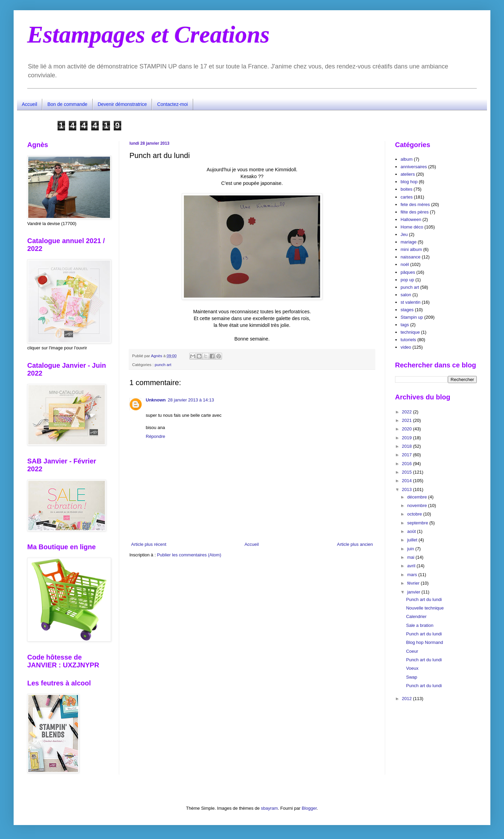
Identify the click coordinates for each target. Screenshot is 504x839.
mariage (408, 242)
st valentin (411, 302)
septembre (418, 523)
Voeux (412, 668)
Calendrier (416, 616)
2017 (407, 455)
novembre (418, 505)
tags (405, 325)
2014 (407, 481)
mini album (411, 249)
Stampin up (412, 317)
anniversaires (414, 167)
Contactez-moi (172, 104)
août (412, 531)
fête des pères (414, 212)
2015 (407, 472)
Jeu (404, 234)
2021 (407, 420)
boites (406, 189)
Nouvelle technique (425, 608)
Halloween (411, 219)
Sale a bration (420, 625)
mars (413, 575)
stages (407, 310)
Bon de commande (67, 104)
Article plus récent (149, 544)
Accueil (29, 104)
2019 (407, 438)
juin (411, 549)
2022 (407, 412)
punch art (163, 365)
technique (410, 332)
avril (412, 566)
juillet (413, 540)
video (406, 347)
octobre (415, 514)
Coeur (412, 651)
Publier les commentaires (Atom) (189, 555)
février (414, 583)
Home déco (412, 227)
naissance (411, 257)
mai (412, 557)
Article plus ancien (355, 544)
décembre (418, 497)
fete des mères (415, 204)
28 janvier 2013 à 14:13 (191, 400)
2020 (407, 429)
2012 (407, 699)
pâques (408, 272)
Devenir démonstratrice (122, 104)
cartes (406, 197)
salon (406, 295)
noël (405, 264)
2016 (407, 464)
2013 (407, 489)
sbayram (269, 808)
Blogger (309, 808)
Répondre (155, 436)
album (406, 159)
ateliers (408, 174)
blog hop (409, 182)
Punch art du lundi (424, 599)
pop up (407, 280)
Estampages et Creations (148, 35)
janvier (414, 592)
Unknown (156, 400)
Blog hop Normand (424, 642)
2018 (407, 446)
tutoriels (408, 340)
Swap (412, 677)
